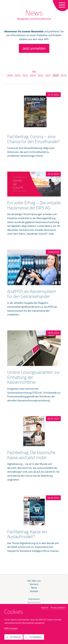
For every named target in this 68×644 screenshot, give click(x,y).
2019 (63, 75)
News (34, 588)
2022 (40, 75)
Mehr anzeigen (11, 628)
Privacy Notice (58, 607)
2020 (56, 75)
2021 (48, 75)
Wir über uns (34, 581)
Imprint (45, 607)
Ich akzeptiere (34, 637)
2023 (33, 75)
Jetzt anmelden (34, 48)
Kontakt (34, 591)
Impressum (34, 599)
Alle (34, 72)
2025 (18, 75)
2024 (25, 75)
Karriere (34, 584)
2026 (10, 75)
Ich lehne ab (14, 637)
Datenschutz (34, 602)
